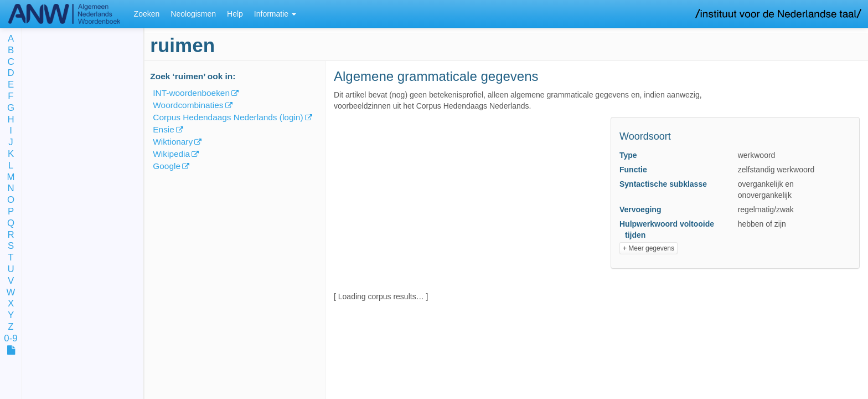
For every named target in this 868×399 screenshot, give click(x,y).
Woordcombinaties (188, 105)
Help (235, 14)
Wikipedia (171, 154)
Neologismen (193, 14)
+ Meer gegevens (649, 248)
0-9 (11, 339)
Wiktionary (173, 142)
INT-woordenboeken (191, 93)
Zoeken (147, 14)
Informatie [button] (275, 14)
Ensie (164, 129)
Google (167, 166)
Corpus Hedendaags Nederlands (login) (228, 117)
